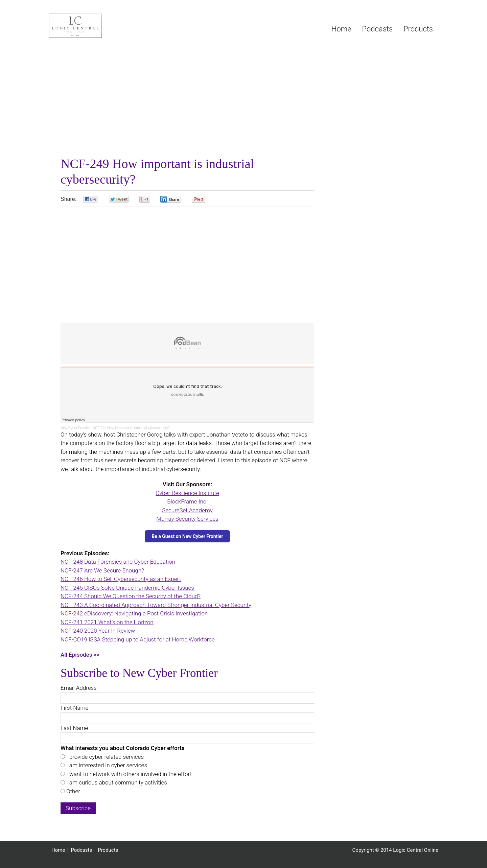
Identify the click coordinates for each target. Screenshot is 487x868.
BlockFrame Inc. (187, 501)
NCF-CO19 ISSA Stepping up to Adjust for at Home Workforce (138, 639)
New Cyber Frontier (75, 428)
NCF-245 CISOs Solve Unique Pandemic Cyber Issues (127, 588)
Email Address (79, 688)
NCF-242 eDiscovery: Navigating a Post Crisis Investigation (134, 613)
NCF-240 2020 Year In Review (98, 631)
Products (108, 850)
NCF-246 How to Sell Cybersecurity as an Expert (121, 579)
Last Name (74, 728)
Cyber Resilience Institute (187, 493)
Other (73, 791)
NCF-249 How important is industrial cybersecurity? (131, 428)
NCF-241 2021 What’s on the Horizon (107, 622)
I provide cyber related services (104, 757)
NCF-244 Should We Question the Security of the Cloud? (131, 596)
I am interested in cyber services (106, 765)
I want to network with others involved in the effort (128, 774)
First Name (74, 708)
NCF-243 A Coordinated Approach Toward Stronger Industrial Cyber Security (156, 605)
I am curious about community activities (116, 782)
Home (58, 850)
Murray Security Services (187, 519)
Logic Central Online (99, 26)
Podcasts (81, 850)
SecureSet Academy (187, 510)
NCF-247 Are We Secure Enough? (102, 570)
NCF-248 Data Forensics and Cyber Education (118, 562)
